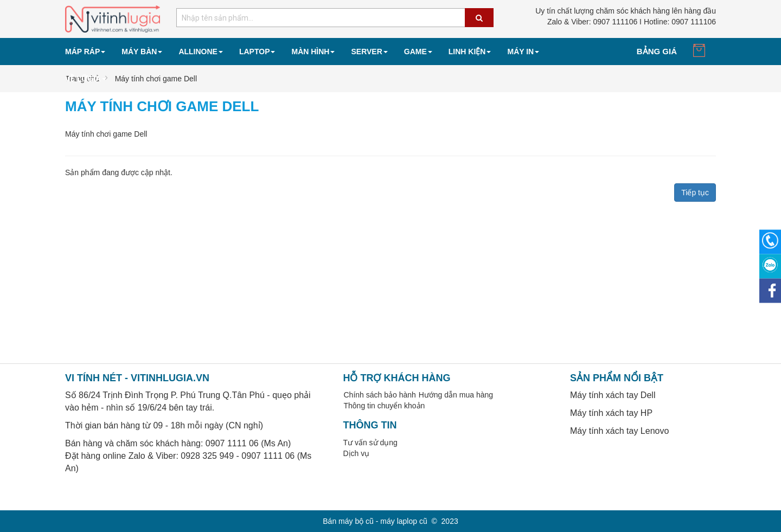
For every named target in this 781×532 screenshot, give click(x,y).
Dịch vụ (357, 453)
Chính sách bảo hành (380, 395)
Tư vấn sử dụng (370, 443)
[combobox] (335, 18)
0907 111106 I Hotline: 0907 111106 (632, 22)
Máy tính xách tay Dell (613, 395)
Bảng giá (657, 51)
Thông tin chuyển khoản (385, 406)
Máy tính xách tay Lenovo (619, 431)
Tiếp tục (695, 193)
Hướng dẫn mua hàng (456, 395)
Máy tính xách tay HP (611, 413)
